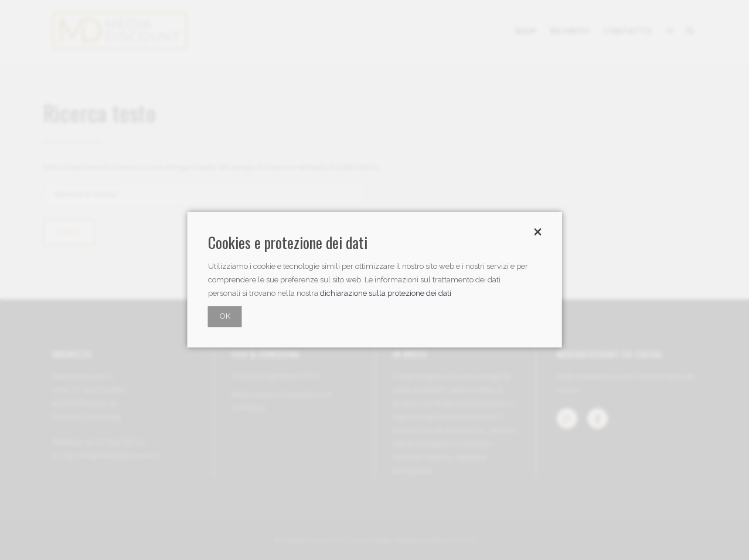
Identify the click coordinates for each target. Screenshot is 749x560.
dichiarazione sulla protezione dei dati (386, 294)
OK (225, 317)
